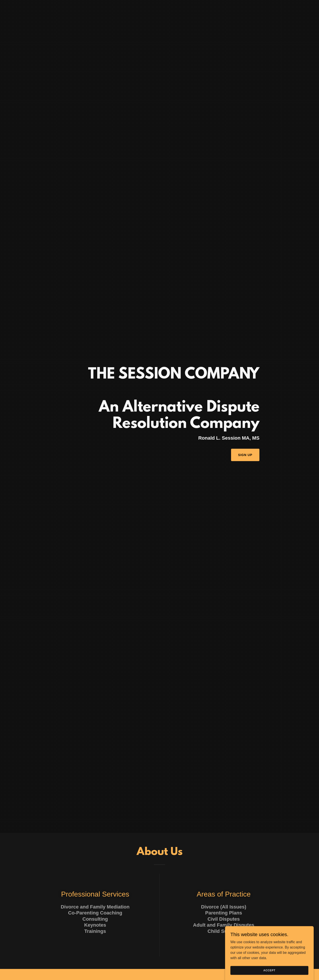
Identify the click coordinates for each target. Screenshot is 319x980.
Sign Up (245, 455)
